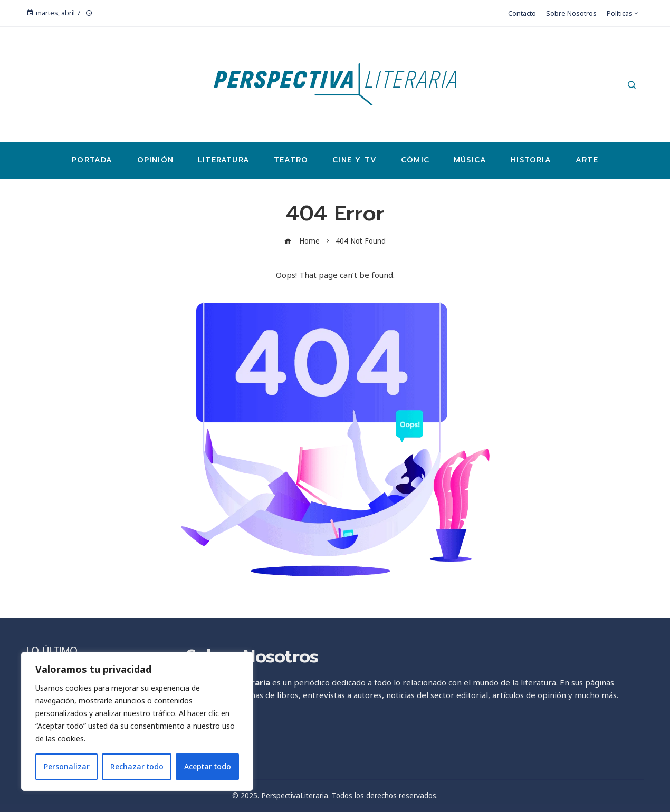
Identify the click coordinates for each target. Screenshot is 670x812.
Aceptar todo (208, 766)
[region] (137, 721)
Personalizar (67, 766)
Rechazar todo (137, 766)
